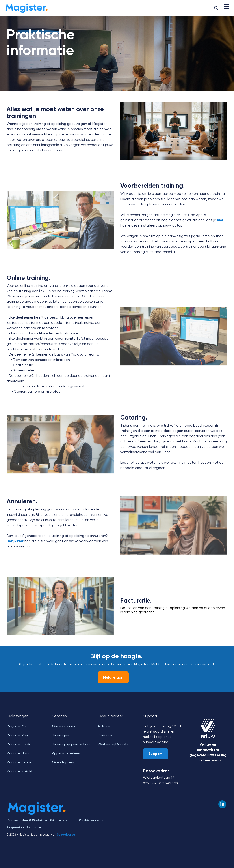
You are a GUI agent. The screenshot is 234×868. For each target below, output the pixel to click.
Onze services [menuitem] (64, 726)
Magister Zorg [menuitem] (18, 735)
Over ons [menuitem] (105, 735)
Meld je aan (113, 677)
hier (220, 220)
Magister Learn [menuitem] (19, 762)
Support (156, 754)
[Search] (216, 8)
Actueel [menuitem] (104, 726)
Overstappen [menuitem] (63, 762)
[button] (227, 6)
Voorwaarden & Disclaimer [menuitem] (27, 820)
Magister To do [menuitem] (19, 744)
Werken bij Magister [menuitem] (114, 744)
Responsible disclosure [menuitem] (24, 827)
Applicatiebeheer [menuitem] (66, 753)
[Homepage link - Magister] (37, 813)
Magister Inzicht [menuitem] (19, 771)
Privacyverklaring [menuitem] (63, 820)
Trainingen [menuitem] (60, 735)
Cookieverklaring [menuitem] (92, 820)
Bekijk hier (15, 541)
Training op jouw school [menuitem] (71, 744)
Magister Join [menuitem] (18, 753)
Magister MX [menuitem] (17, 726)
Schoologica (66, 835)
